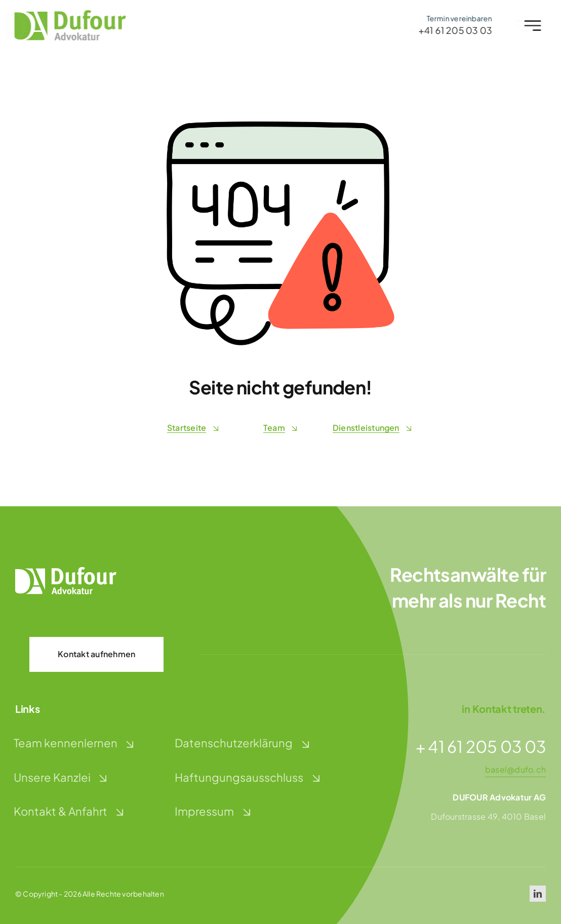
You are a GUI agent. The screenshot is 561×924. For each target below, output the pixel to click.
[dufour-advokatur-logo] (67, 14)
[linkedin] (538, 894)
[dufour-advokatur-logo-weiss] (66, 571)
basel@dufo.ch (515, 769)
